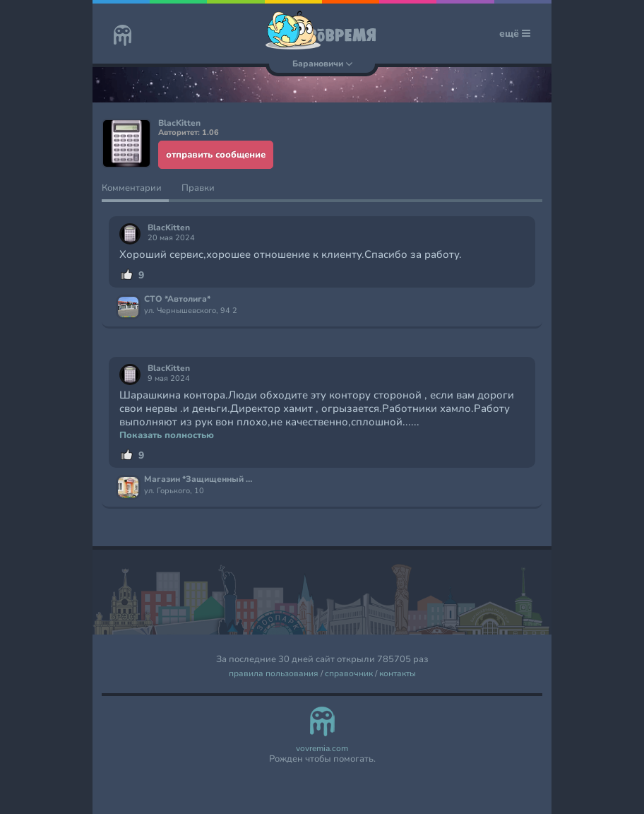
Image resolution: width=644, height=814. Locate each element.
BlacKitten (169, 228)
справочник (349, 674)
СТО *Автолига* (177, 300)
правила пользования (274, 674)
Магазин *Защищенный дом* (199, 480)
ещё (515, 34)
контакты (398, 674)
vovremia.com (322, 749)
